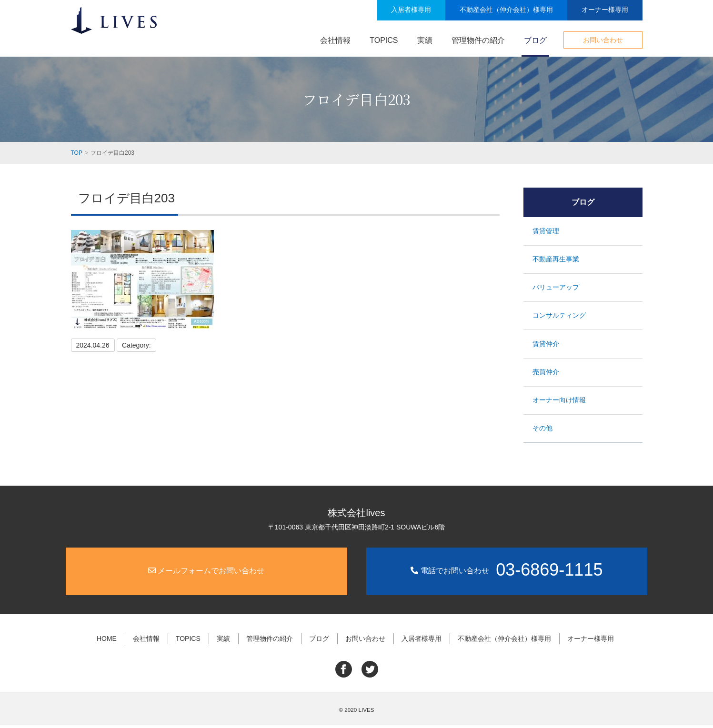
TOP (77, 153)
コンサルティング (560, 317)
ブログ (535, 40)
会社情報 (335, 40)
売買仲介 (546, 375)
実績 (425, 40)
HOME (110, 642)
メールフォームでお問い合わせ (206, 575)
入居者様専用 (411, 10)
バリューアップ (556, 288)
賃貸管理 (546, 230)
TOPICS (384, 40)
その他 (543, 432)
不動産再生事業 (556, 259)
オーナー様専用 (605, 10)
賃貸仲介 (546, 346)
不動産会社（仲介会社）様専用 (506, 10)
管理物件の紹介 (478, 40)
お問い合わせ (603, 40)
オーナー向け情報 (560, 404)
